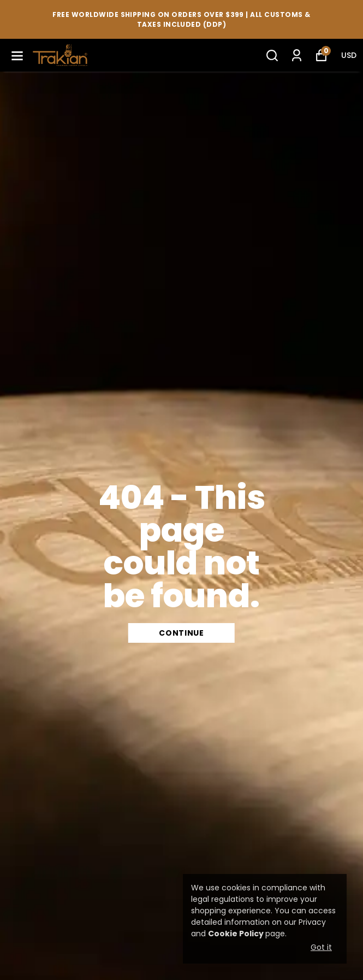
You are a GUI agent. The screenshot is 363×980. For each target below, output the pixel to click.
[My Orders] (297, 55)
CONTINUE (182, 633)
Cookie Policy (236, 934)
